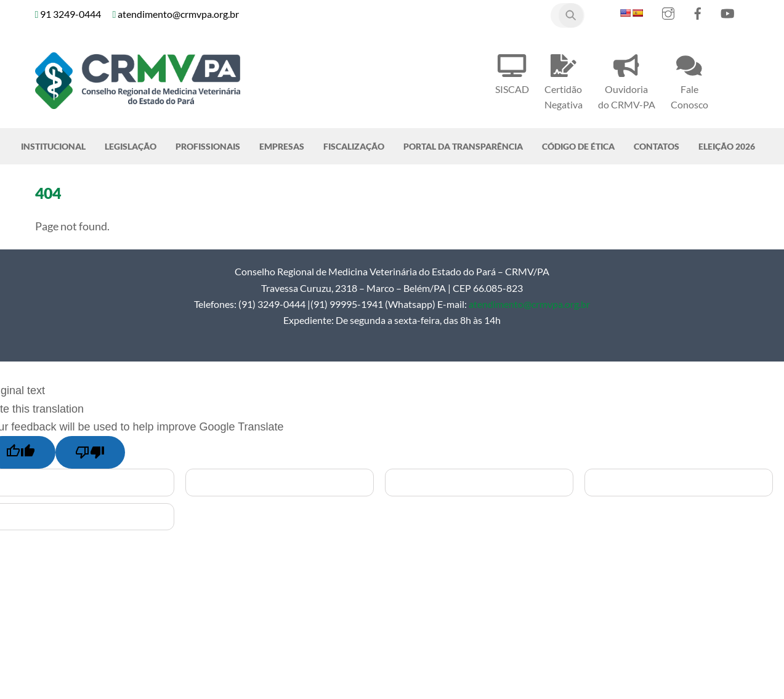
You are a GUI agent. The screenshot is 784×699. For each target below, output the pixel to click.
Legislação (131, 146)
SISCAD (512, 72)
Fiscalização (354, 146)
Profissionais (208, 146)
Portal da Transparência (463, 146)
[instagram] (668, 11)
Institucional (53, 146)
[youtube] (727, 11)
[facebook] (698, 11)
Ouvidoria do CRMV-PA (627, 80)
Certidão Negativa (564, 80)
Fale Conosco (689, 80)
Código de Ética (578, 146)
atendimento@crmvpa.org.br (529, 304)
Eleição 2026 (727, 146)
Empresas (282, 146)
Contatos (657, 146)
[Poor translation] (90, 452)
